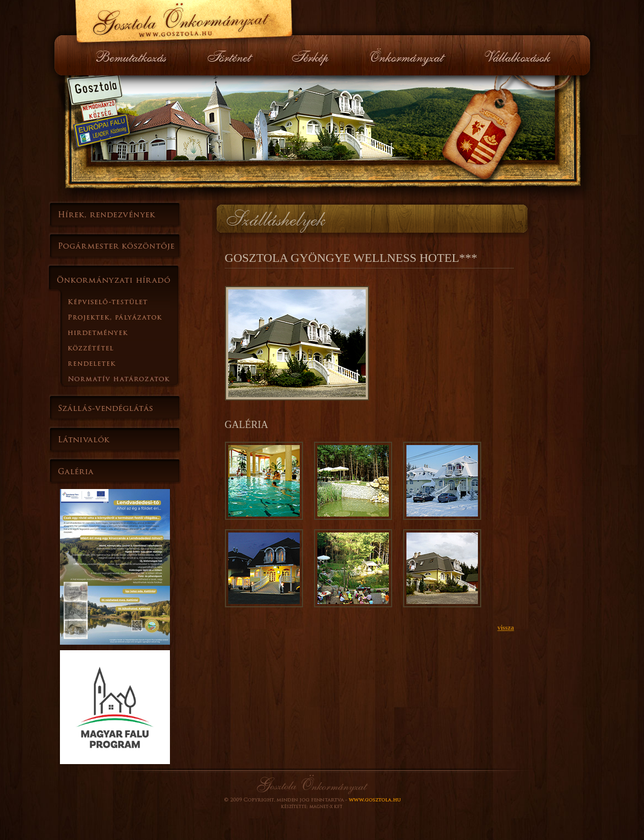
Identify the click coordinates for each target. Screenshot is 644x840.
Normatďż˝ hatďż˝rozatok (131, 378)
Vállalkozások (516, 55)
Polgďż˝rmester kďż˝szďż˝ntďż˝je (115, 246)
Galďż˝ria (115, 471)
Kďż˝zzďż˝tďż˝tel (131, 348)
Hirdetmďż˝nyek (131, 332)
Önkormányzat (407, 55)
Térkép (311, 55)
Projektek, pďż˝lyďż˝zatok (131, 317)
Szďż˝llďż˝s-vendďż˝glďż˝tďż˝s (115, 407)
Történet (230, 55)
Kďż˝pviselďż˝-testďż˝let (131, 301)
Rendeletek (131, 363)
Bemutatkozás (136, 55)
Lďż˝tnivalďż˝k (115, 439)
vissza (506, 628)
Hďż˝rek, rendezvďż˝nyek (115, 214)
